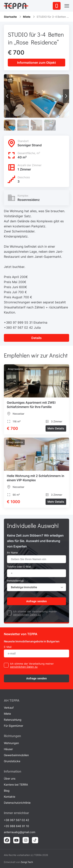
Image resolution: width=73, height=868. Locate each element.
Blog (7, 791)
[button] (66, 96)
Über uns (10, 778)
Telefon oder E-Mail (19, 567)
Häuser (8, 749)
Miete (27, 17)
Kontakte (10, 797)
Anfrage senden (37, 601)
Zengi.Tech (27, 862)
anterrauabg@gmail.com (20, 832)
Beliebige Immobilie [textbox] (24, 587)
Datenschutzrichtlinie (17, 803)
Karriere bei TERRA (16, 785)
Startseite (10, 17)
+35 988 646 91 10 (16, 826)
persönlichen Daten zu (27, 615)
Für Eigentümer (14, 726)
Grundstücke (12, 761)
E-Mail (8, 647)
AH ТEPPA (12, 700)
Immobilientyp (15, 581)
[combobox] (36, 587)
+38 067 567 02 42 (16, 820)
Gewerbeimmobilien (16, 755)
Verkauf (9, 708)
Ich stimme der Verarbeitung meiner (35, 611)
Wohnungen (11, 743)
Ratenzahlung (13, 720)
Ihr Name (12, 553)
